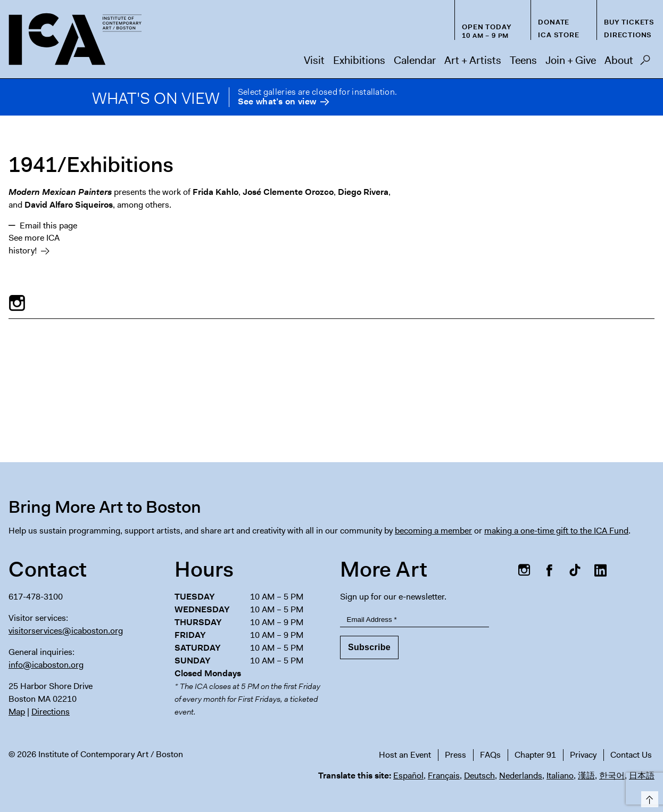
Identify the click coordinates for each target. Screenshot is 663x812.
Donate (554, 22)
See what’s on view (277, 102)
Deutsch (479, 776)
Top (648, 797)
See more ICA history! (34, 244)
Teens (523, 60)
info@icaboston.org (46, 665)
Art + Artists (473, 60)
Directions (628, 35)
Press (455, 755)
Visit (314, 60)
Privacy (583, 755)
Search (645, 63)
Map (17, 712)
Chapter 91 (535, 755)
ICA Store (558, 35)
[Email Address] (415, 620)
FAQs (490, 755)
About (619, 60)
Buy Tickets (629, 22)
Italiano (560, 776)
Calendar (415, 60)
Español (408, 776)
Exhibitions (359, 60)
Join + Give (571, 60)
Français (444, 776)
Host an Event (405, 755)
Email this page (48, 225)
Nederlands (521, 776)
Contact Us (631, 755)
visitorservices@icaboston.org (66, 631)
